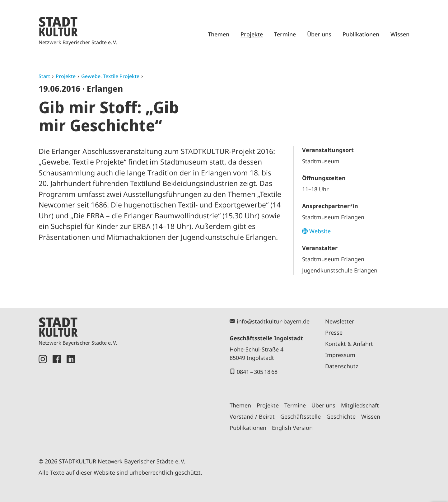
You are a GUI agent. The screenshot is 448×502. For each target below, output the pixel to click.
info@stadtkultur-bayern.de (273, 321)
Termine (285, 34)
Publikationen (361, 34)
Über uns (319, 34)
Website (320, 231)
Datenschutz (342, 366)
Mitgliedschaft (360, 405)
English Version (292, 428)
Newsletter (340, 321)
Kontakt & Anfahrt (349, 344)
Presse (334, 332)
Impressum (340, 355)
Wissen (400, 34)
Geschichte (341, 416)
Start (44, 76)
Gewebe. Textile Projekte (110, 76)
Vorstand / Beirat (252, 416)
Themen (219, 34)
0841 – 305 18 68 (257, 372)
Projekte (252, 34)
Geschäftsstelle (301, 416)
